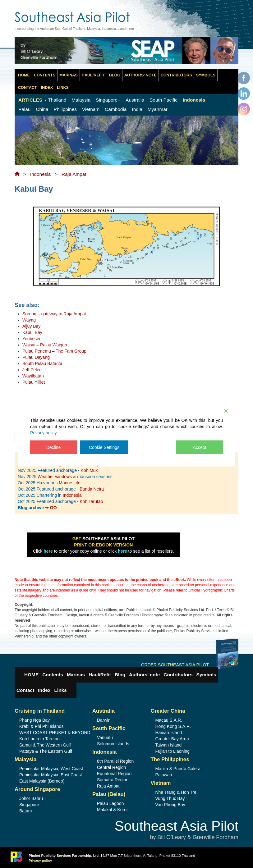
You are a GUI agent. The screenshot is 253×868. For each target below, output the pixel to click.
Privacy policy (44, 433)
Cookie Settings (104, 447)
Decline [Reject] (54, 447)
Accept (200, 447)
